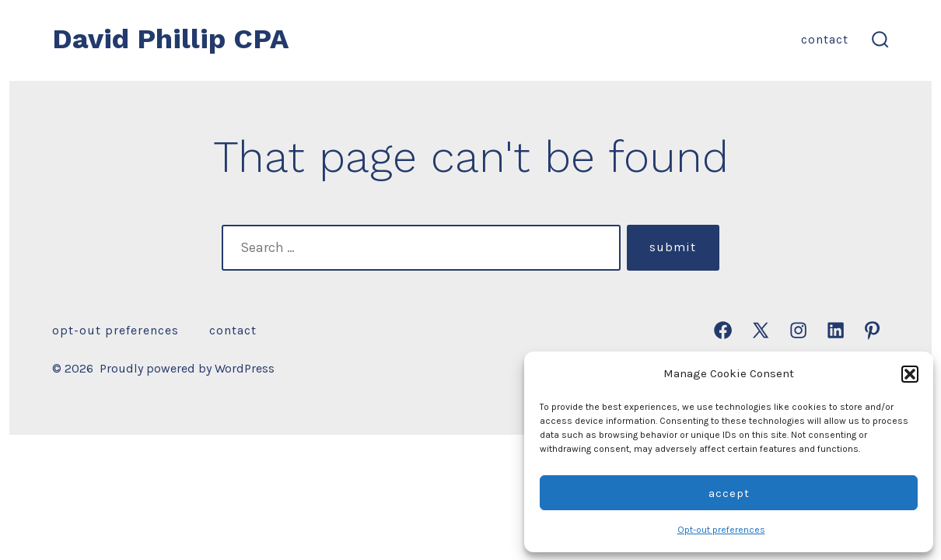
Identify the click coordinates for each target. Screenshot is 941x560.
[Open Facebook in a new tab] (723, 330)
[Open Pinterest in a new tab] (872, 330)
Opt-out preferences (721, 530)
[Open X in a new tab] (761, 330)
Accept (729, 493)
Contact (825, 39)
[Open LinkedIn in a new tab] (836, 330)
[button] (910, 374)
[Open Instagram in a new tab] (798, 330)
